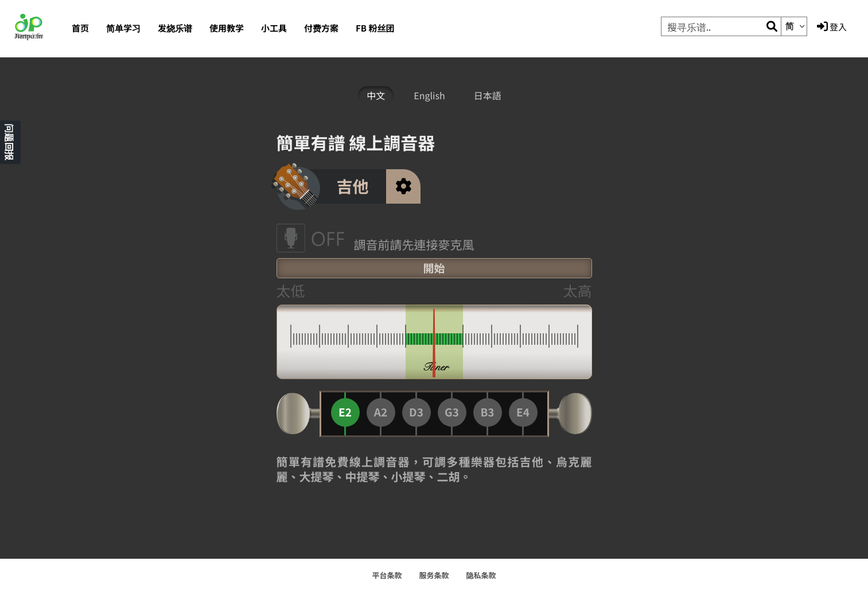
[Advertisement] (213, 305)
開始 (434, 268)
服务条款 (434, 575)
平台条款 (387, 575)
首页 (80, 28)
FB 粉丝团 (375, 28)
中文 (376, 95)
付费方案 (321, 28)
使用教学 (227, 28)
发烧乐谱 (175, 28)
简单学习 (123, 28)
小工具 (274, 28)
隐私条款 (481, 575)
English (429, 95)
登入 (832, 27)
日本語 (488, 95)
